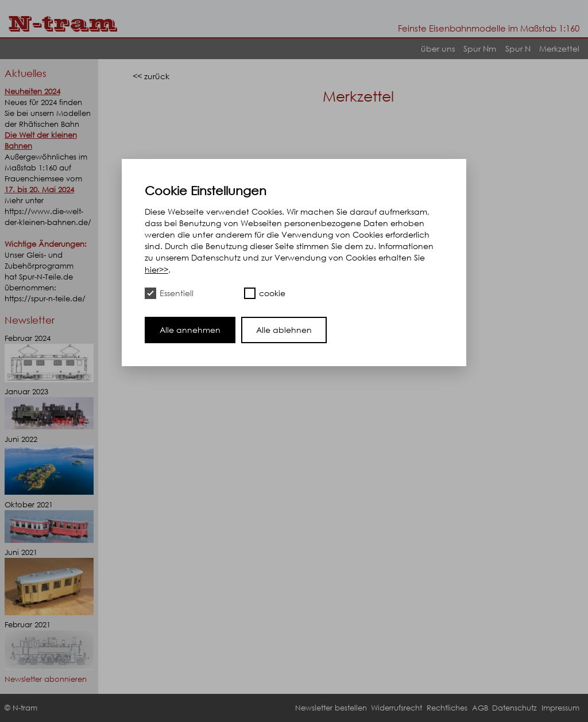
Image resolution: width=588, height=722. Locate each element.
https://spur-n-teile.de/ (45, 299)
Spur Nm (480, 48)
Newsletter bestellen (331, 708)
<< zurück (151, 76)
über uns (438, 48)
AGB (480, 708)
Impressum (560, 708)
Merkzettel (559, 48)
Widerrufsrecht (396, 708)
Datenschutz (514, 708)
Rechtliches (447, 708)
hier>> (156, 269)
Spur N (518, 48)
